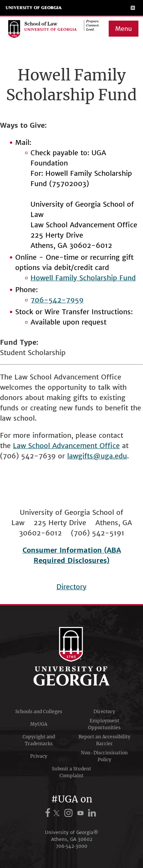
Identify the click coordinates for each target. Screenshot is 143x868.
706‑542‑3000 (72, 846)
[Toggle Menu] (133, 8)
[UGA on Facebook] (49, 813)
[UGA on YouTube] (82, 813)
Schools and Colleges (39, 711)
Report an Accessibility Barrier (104, 740)
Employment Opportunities (104, 724)
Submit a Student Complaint (71, 772)
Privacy (39, 756)
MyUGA (39, 724)
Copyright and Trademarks (39, 740)
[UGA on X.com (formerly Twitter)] (58, 813)
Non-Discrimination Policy (104, 756)
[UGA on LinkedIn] (92, 813)
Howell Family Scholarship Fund (83, 278)
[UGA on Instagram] (70, 813)
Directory (71, 587)
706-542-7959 (57, 300)
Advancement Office (86, 446)
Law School (33, 446)
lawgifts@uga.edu (97, 456)
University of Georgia (34, 8)
